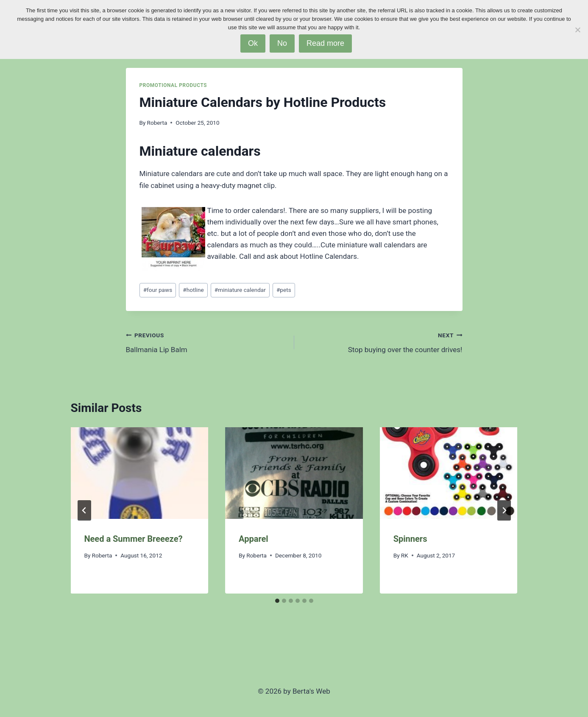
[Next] (504, 510)
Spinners (410, 539)
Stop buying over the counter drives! (382, 342)
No (282, 43)
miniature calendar (240, 290)
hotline (193, 290)
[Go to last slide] (84, 510)
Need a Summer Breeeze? (134, 539)
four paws (158, 290)
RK (405, 555)
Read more (325, 43)
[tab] (277, 601)
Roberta (157, 123)
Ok (253, 43)
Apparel (254, 539)
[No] (577, 30)
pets (284, 290)
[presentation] (140, 473)
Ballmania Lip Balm (206, 342)
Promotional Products (173, 85)
